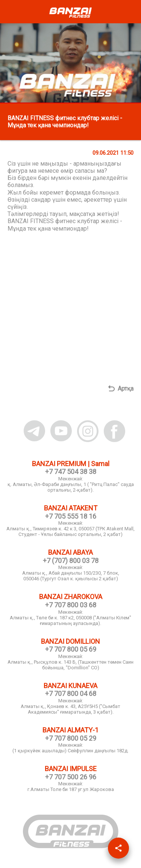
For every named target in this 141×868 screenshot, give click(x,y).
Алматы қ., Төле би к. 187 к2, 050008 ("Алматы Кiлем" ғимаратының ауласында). (70, 620)
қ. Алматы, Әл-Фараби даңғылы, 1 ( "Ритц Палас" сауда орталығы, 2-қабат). (71, 487)
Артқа (126, 389)
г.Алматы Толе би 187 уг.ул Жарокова (71, 789)
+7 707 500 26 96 (71, 777)
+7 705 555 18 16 (71, 516)
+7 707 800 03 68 (71, 605)
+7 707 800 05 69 (71, 649)
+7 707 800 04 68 (71, 694)
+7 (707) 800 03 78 (71, 561)
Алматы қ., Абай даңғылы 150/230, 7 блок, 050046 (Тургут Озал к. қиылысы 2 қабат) (71, 576)
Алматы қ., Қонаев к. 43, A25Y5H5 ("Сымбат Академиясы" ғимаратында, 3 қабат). (70, 709)
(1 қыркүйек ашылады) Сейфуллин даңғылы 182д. (70, 751)
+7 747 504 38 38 (71, 472)
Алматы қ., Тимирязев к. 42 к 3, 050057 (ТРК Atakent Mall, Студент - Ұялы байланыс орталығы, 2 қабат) (70, 531)
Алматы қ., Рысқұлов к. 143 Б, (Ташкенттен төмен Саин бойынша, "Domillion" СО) (70, 665)
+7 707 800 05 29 (71, 738)
